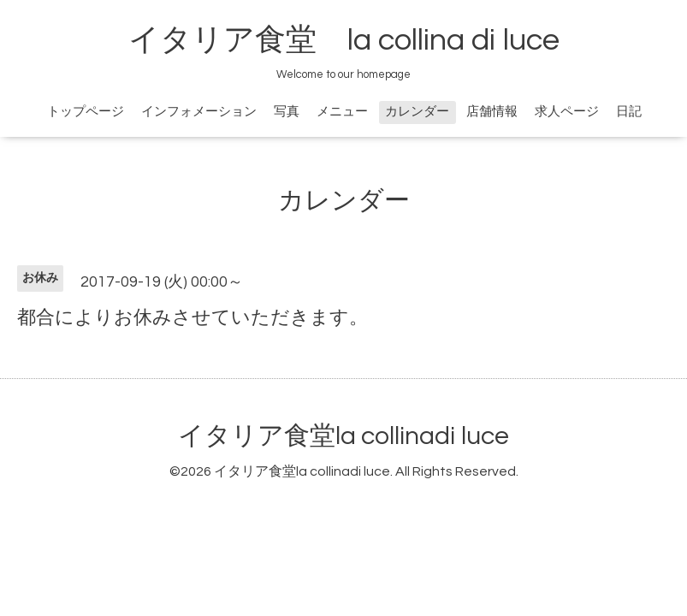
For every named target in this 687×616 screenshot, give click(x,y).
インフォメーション (199, 112)
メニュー (342, 112)
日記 (629, 112)
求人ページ (567, 112)
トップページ (86, 112)
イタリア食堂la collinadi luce (343, 436)
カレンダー (417, 112)
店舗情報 (492, 112)
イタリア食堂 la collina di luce (344, 40)
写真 (287, 112)
